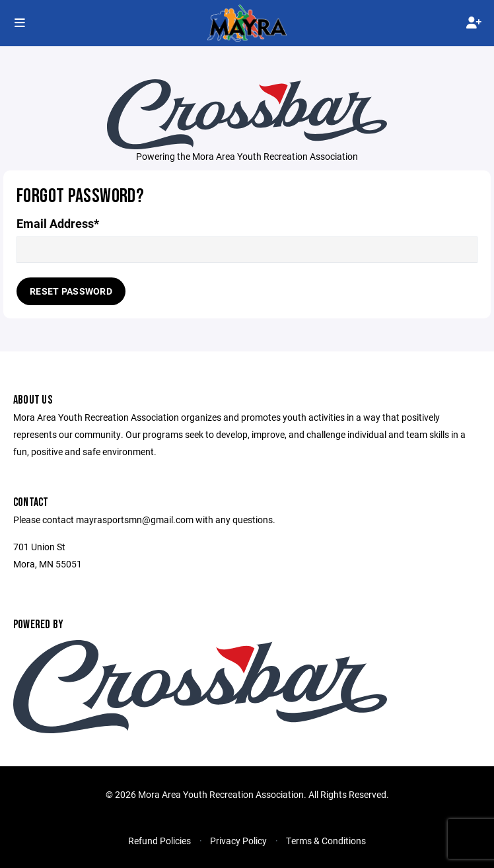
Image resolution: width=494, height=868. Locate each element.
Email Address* (58, 224)
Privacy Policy (238, 841)
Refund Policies (159, 841)
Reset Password (71, 291)
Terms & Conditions (326, 841)
